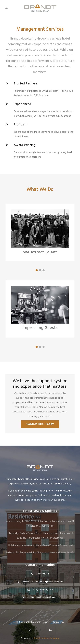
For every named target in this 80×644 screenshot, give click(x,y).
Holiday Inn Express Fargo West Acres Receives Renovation (40, 545)
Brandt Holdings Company (46, 638)
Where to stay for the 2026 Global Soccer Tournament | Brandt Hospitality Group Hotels (40, 524)
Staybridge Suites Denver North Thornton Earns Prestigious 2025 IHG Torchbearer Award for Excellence (40, 536)
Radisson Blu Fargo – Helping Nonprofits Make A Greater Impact (40, 553)
